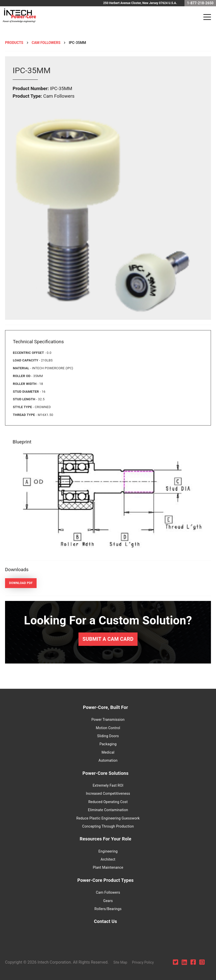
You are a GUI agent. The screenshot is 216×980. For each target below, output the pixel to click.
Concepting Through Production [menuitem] (108, 826)
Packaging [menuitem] (108, 744)
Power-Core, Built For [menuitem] (106, 707)
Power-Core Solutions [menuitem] (105, 773)
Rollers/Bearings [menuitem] (108, 909)
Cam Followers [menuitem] (108, 892)
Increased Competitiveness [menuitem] (108, 793)
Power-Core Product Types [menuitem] (105, 880)
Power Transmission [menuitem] (108, 720)
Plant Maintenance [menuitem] (108, 867)
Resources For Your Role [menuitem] (106, 839)
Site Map (120, 962)
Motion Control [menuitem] (108, 728)
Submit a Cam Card (108, 639)
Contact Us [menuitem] (105, 921)
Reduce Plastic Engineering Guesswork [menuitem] (108, 818)
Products (14, 43)
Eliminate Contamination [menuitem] (108, 810)
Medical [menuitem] (108, 752)
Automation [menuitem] (108, 760)
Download (21, 583)
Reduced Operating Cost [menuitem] (108, 802)
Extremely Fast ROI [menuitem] (108, 785)
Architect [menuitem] (108, 859)
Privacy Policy (143, 962)
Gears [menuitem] (108, 901)
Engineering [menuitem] (108, 851)
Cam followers (46, 43)
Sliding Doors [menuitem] (108, 736)
